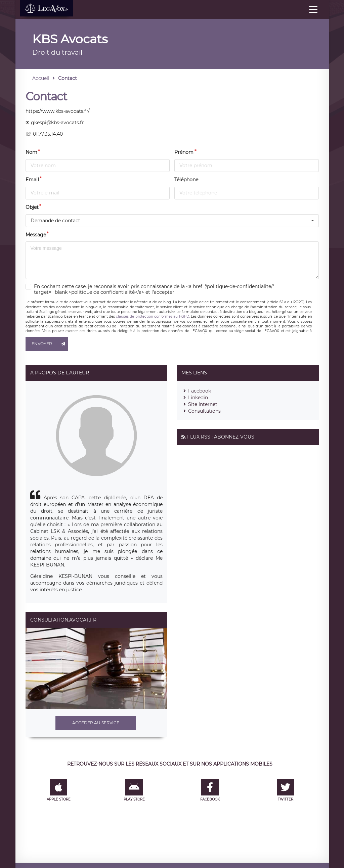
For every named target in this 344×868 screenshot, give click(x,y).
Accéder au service (96, 723)
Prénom (184, 152)
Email (32, 180)
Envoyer (50, 344)
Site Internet (203, 404)
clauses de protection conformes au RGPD (152, 316)
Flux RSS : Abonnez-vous (221, 437)
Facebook (200, 391)
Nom (31, 152)
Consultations (204, 411)
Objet (32, 207)
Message (36, 235)
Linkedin (198, 398)
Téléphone (186, 180)
